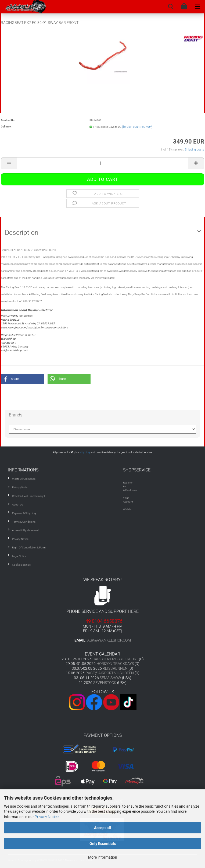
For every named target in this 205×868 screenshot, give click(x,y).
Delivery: (6, 127)
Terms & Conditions (24, 522)
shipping (85, 452)
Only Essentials (103, 844)
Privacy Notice (47, 817)
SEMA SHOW (110, 678)
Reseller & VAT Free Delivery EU (30, 496)
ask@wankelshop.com (109, 640)
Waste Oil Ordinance (24, 479)
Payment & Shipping (24, 513)
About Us (18, 505)
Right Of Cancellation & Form (29, 547)
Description (22, 232)
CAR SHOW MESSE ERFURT (115, 659)
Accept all (102, 828)
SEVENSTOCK (105, 683)
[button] (22, 379)
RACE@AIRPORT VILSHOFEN (110, 673)
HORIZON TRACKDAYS (115, 664)
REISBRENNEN (115, 668)
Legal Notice (19, 556)
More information (103, 857)
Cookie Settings (21, 565)
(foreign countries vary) (137, 127)
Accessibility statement (25, 530)
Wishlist (128, 509)
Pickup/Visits (20, 487)
